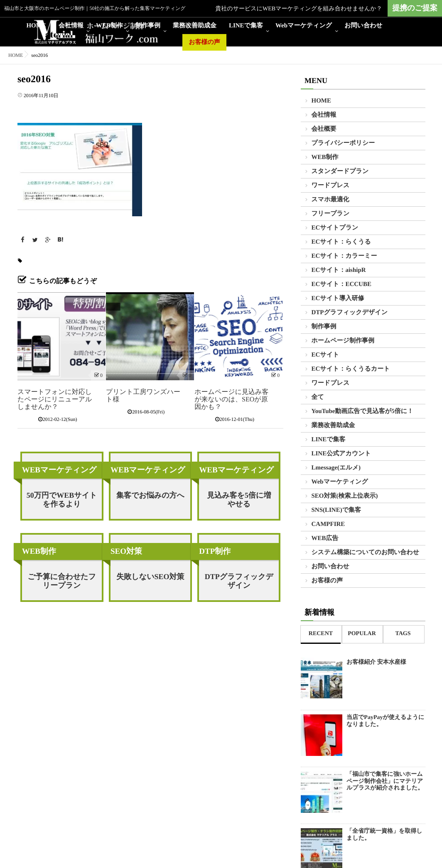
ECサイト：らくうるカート (351, 369)
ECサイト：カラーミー (344, 256)
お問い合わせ (363, 26)
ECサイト (325, 355)
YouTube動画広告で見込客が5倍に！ (363, 411)
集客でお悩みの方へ (150, 495)
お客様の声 (204, 42)
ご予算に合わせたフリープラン (62, 581)
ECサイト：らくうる (341, 242)
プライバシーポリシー (343, 143)
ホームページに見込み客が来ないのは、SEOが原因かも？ (231, 400)
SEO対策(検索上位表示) (345, 496)
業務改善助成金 (195, 26)
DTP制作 (215, 551)
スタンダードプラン (340, 171)
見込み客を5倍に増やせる (239, 500)
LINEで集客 (246, 26)
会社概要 (324, 129)
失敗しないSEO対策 (150, 577)
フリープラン (331, 214)
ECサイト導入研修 (338, 298)
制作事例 (148, 26)
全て (318, 397)
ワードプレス (331, 186)
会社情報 (71, 26)
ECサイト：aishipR (339, 270)
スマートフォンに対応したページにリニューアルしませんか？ (55, 400)
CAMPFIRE (328, 524)
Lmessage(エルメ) (336, 468)
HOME (36, 26)
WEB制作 (109, 26)
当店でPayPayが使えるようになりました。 (385, 721)
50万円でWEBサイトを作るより (62, 500)
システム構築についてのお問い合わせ (366, 553)
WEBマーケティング (59, 470)
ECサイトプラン (335, 228)
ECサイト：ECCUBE (341, 284)
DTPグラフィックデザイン (239, 581)
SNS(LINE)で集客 (336, 510)
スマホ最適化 (330, 200)
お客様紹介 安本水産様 (376, 662)
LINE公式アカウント (341, 454)
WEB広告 (325, 538)
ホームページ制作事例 (343, 341)
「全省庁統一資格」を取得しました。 (384, 835)
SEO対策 (126, 551)
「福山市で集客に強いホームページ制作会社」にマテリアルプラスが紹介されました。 (385, 781)
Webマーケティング (304, 26)
